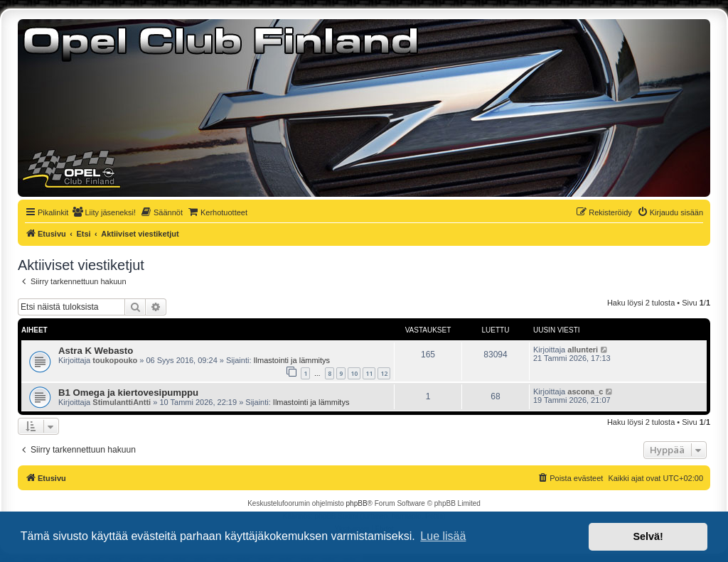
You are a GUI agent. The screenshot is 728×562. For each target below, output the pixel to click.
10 (354, 373)
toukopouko (115, 360)
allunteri (583, 350)
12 (384, 373)
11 (369, 373)
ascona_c (585, 391)
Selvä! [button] (648, 536)
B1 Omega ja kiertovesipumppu (128, 393)
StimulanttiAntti (122, 402)
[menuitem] (104, 212)
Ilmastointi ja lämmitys (292, 360)
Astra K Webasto (96, 351)
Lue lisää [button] (443, 536)
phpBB (357, 503)
